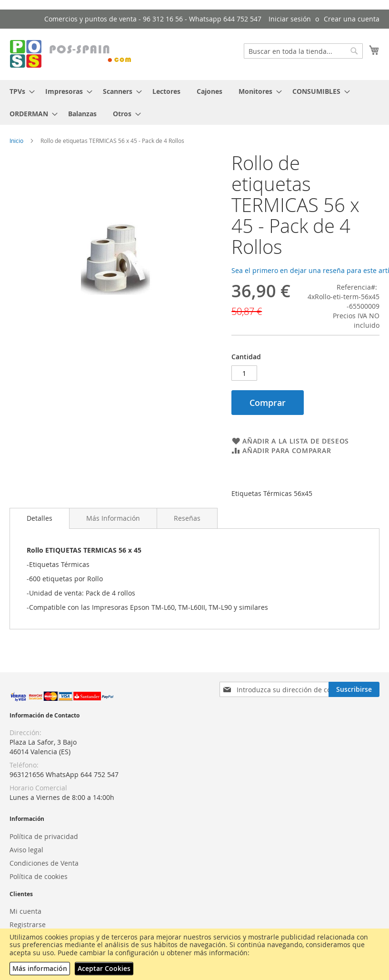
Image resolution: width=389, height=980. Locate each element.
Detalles (40, 518)
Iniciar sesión (290, 19)
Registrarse (28, 924)
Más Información (113, 518)
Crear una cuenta (352, 19)
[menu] (194, 102)
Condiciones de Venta (44, 863)
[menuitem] (19, 91)
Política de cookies (39, 876)
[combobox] (303, 51)
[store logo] (71, 54)
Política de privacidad (44, 836)
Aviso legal (26, 850)
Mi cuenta (25, 911)
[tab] (40, 518)
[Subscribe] (354, 689)
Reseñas (187, 518)
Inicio (16, 141)
